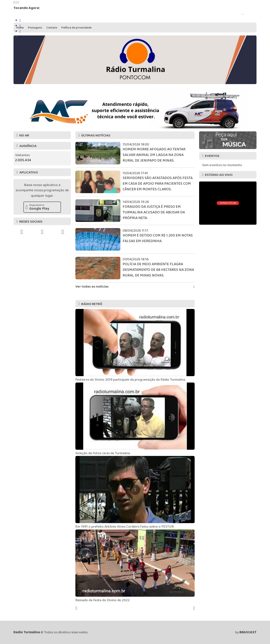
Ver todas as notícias (135, 287)
